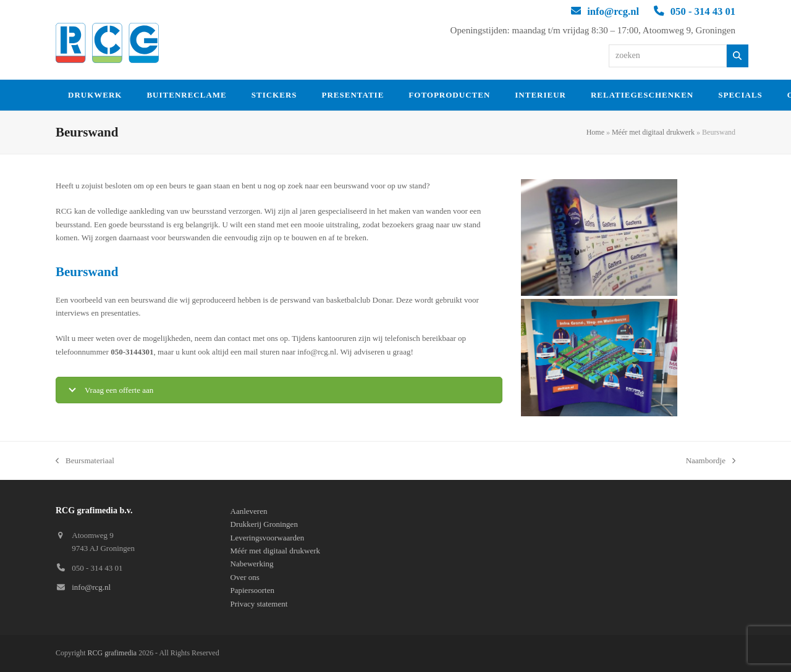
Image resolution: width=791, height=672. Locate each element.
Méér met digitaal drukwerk (653, 132)
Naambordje (711, 461)
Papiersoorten (252, 590)
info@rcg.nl (613, 11)
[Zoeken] (738, 56)
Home (595, 132)
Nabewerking (252, 564)
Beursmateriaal (85, 461)
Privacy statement (259, 604)
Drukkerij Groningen (264, 524)
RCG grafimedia (112, 653)
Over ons (245, 577)
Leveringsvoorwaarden (268, 538)
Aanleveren (249, 511)
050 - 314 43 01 (703, 11)
